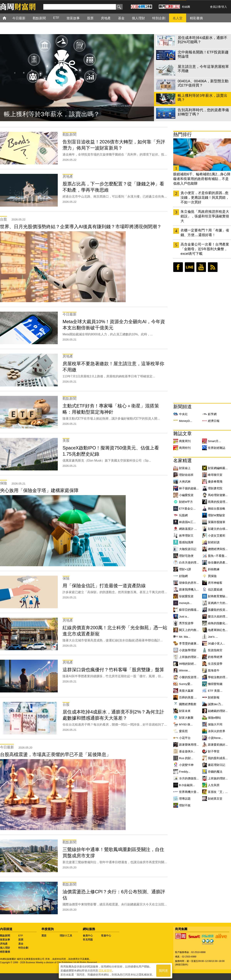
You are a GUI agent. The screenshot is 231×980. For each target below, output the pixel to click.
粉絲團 (186, 7)
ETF (21, 936)
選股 (44, 936)
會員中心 (88, 936)
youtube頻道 (201, 267)
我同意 (163, 971)
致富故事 (5, 940)
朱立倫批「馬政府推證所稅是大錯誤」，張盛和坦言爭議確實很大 (205, 216)
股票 (21, 940)
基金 (21, 944)
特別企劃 (23, 948)
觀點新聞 (5, 936)
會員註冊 (215, 7)
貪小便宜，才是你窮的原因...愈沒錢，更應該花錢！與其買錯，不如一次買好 (205, 198)
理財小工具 (66, 936)
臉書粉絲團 (178, 267)
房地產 (4, 944)
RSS (213, 267)
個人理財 (5, 948)
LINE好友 (190, 267)
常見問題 (88, 940)
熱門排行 (182, 134)
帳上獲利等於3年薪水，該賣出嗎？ (52, 114)
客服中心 (106, 936)
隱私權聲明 (105, 971)
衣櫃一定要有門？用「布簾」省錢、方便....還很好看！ (205, 233)
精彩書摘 (5, 952)
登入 (224, 7)
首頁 (8, 18)
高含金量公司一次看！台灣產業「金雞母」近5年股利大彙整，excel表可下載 (205, 249)
